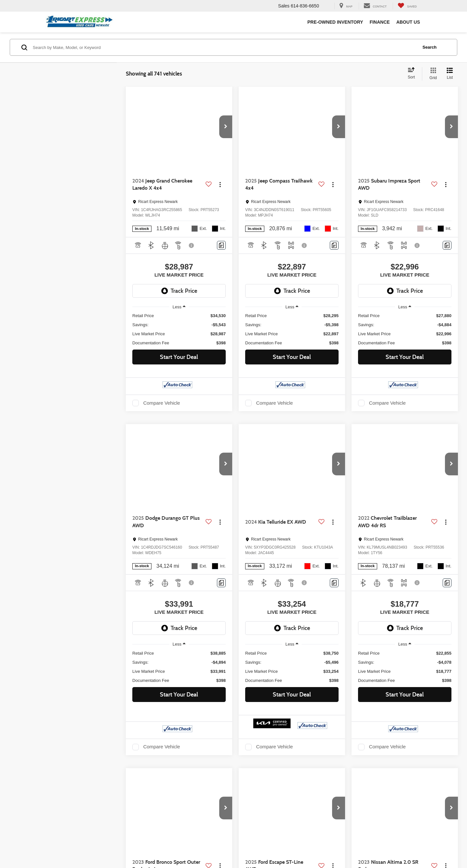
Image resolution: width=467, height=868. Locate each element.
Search (430, 47)
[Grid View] (432, 74)
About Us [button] (408, 22)
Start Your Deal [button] (179, 357)
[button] (226, 127)
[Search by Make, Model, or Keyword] (224, 47)
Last (407, 780)
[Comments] (221, 245)
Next (384, 780)
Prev (312, 780)
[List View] (450, 74)
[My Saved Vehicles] (407, 6)
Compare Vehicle (162, 403)
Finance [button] (380, 22)
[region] (179, 329)
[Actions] (220, 185)
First (288, 780)
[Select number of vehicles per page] (440, 780)
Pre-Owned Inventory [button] (335, 22)
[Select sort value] (413, 74)
